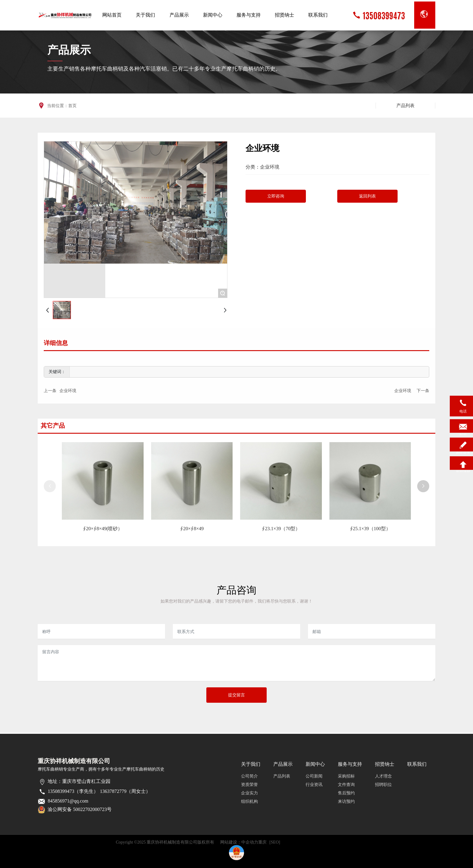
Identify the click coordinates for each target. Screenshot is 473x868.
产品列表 (405, 106)
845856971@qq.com (68, 801)
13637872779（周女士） (125, 791)
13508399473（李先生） (73, 791)
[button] (423, 486)
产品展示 (69, 50)
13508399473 (384, 15)
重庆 (262, 842)
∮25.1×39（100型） (370, 529)
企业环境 (270, 167)
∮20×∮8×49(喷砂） (103, 529)
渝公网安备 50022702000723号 (80, 809)
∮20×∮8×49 (192, 529)
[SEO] (275, 842)
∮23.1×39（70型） (281, 529)
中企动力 (250, 842)
